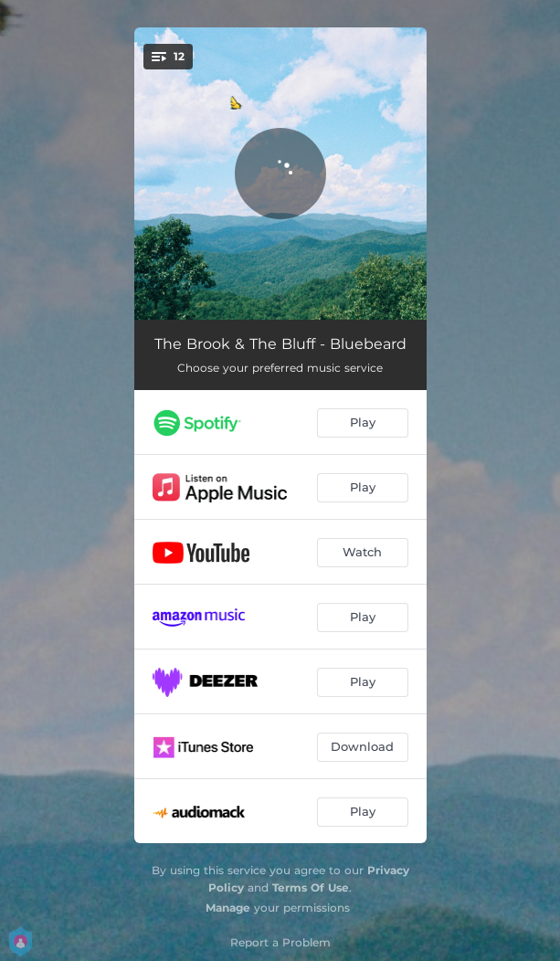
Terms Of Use (311, 887)
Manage (228, 908)
